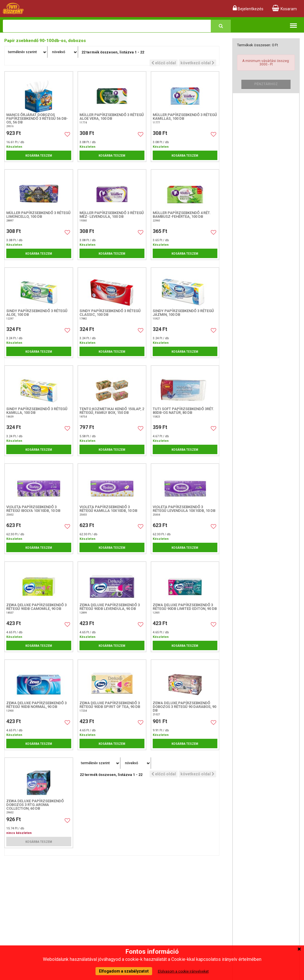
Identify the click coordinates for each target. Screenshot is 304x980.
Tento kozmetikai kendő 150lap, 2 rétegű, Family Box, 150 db (112, 411)
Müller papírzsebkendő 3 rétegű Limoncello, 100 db (38, 215)
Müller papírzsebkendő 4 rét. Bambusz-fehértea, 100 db (182, 215)
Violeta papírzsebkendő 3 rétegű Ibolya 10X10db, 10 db (33, 509)
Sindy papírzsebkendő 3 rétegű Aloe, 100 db (37, 313)
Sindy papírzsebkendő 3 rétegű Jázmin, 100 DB (183, 313)
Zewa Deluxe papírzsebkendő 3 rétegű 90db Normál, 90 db (36, 705)
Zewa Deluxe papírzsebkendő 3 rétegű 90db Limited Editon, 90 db (185, 607)
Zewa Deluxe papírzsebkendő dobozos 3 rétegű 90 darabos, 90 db (184, 707)
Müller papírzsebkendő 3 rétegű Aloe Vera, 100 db (112, 117)
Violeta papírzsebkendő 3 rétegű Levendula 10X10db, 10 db (184, 509)
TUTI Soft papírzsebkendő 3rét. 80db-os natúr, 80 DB (183, 411)
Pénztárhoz (266, 84)
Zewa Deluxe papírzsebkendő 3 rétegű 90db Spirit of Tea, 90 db (110, 705)
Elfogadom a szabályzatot (124, 971)
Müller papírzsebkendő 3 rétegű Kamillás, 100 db (185, 117)
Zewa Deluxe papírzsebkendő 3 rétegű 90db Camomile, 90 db (36, 607)
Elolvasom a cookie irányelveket (183, 971)
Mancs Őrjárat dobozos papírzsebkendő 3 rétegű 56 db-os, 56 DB (37, 118)
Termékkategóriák (293, 23)
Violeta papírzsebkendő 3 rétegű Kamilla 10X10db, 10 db (108, 509)
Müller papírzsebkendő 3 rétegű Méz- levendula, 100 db (112, 215)
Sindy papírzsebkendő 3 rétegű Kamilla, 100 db (37, 411)
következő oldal (197, 63)
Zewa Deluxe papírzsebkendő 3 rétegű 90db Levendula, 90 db (110, 607)
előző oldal (164, 63)
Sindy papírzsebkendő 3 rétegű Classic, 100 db (110, 313)
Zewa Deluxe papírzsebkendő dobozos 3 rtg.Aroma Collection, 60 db (35, 805)
